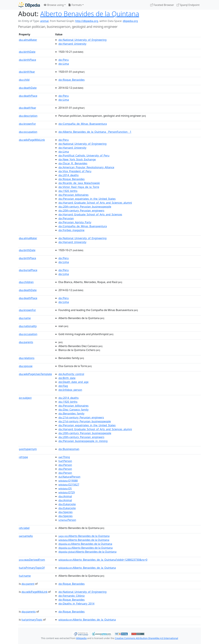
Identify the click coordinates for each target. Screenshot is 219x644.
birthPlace (27, 60)
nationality (28, 326)
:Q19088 (68, 481)
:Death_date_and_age (73, 382)
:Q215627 (69, 485)
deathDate (28, 88)
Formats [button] (75, 5)
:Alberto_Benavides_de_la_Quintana (87, 568)
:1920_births (68, 191)
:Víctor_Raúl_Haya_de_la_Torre (79, 187)
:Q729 (67, 492)
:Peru (64, 60)
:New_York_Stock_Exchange (77, 159)
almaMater (28, 40)
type (23, 457)
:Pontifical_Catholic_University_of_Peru (84, 156)
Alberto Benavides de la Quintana (90, 14)
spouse (26, 366)
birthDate (27, 52)
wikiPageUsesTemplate (35, 374)
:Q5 (65, 488)
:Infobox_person (70, 390)
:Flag (63, 386)
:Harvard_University (72, 44)
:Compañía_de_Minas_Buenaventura (83, 124)
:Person (65, 461)
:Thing (64, 457)
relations (27, 358)
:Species (65, 512)
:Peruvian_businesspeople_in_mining (83, 441)
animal (44, 21)
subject (25, 398)
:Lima (64, 64)
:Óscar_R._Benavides (73, 163)
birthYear (27, 72)
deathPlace (28, 96)
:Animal (65, 496)
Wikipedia (81, 638)
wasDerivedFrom (32, 560)
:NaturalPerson (69, 477)
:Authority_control (71, 374)
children (26, 282)
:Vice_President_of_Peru (75, 171)
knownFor (27, 124)
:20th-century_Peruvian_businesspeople (85, 207)
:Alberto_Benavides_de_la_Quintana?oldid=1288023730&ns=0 (103, 560)
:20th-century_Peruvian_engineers (81, 211)
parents (26, 342)
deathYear (27, 108)
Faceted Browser (162, 5)
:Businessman (69, 449)
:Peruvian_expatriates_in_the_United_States (87, 199)
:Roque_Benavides (72, 80)
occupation (28, 132)
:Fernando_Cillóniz (72, 596)
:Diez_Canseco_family (73, 410)
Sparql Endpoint (188, 5)
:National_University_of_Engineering (82, 40)
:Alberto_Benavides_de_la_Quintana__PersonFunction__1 (95, 132)
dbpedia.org (130, 21)
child (24, 80)
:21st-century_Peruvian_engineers (81, 417)
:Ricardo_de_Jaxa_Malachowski (79, 183)
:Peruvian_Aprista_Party (75, 222)
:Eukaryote (67, 504)
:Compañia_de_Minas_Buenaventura (83, 226)
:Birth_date (67, 378)
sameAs (26, 536)
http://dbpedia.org (87, 21)
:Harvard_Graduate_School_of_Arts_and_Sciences (90, 214)
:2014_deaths (68, 175)
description (28, 116)
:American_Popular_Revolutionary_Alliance (86, 167)
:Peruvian (66, 218)
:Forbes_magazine (71, 230)
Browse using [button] (54, 5)
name (25, 318)
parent (28, 584)
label (24, 528)
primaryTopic (32, 620)
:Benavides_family (71, 414)
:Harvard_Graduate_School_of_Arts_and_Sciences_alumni (95, 203)
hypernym (28, 449)
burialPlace (28, 270)
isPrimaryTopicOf (32, 568)
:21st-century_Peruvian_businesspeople (85, 421)
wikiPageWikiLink (32, 140)
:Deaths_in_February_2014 (76, 604)
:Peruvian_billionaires (73, 195)
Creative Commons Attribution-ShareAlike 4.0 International (146, 638)
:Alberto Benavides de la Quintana (84, 536)
